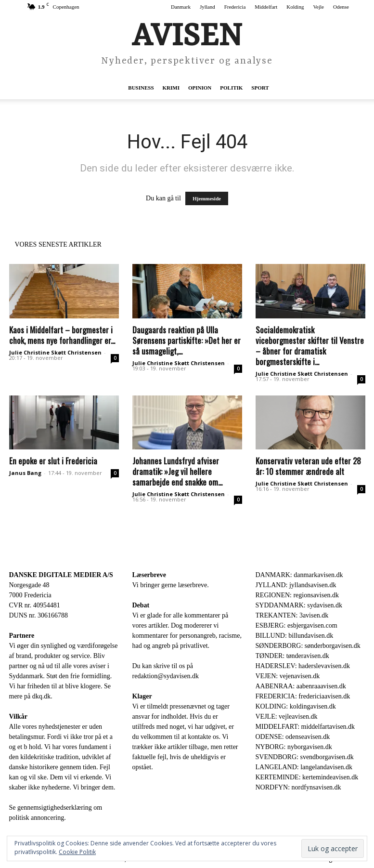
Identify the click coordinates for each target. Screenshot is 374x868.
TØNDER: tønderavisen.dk (292, 656)
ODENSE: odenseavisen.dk (293, 737)
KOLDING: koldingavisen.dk (296, 706)
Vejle (318, 7)
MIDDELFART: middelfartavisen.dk (305, 727)
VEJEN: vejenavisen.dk (288, 676)
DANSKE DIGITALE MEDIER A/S (61, 575)
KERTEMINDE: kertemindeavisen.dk (307, 777)
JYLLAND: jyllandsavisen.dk (296, 585)
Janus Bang (25, 473)
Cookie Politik (77, 852)
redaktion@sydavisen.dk (166, 676)
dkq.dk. (42, 696)
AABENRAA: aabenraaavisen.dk (301, 686)
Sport (260, 88)
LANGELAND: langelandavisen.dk (304, 767)
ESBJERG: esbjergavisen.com (297, 625)
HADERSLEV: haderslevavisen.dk (303, 666)
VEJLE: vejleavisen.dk (287, 717)
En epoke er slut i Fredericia (53, 461)
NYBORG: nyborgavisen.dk (294, 747)
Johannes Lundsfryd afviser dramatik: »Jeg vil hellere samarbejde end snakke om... (177, 471)
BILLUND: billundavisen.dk (295, 636)
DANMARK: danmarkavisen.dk (299, 575)
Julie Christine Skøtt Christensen (55, 352)
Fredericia (235, 7)
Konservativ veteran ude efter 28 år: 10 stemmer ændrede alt (308, 466)
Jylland (207, 7)
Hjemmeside (207, 198)
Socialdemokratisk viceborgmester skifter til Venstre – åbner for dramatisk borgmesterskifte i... (310, 346)
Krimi (171, 88)
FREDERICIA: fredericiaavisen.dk (303, 696)
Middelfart (266, 7)
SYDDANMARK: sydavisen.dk (299, 605)
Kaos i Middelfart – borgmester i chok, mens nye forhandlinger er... (62, 335)
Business (141, 88)
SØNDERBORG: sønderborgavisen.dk (308, 646)
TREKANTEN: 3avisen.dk (292, 615)
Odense (341, 7)
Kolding (295, 7)
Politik (231, 88)
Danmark (181, 7)
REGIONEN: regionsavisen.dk (297, 595)
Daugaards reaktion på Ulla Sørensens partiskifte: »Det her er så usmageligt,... (187, 340)
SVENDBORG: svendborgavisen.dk (305, 757)
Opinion (200, 88)
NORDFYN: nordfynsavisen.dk (298, 787)
